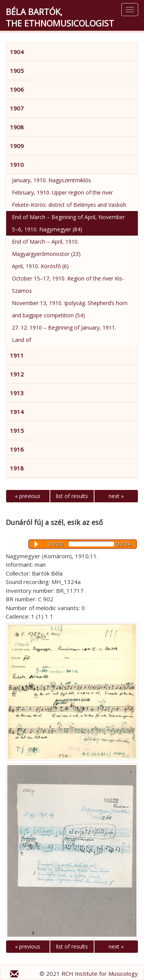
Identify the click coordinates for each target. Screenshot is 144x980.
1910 (17, 165)
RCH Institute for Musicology (100, 973)
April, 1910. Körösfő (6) (40, 266)
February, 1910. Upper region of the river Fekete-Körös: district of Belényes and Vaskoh (69, 199)
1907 (17, 108)
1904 (17, 52)
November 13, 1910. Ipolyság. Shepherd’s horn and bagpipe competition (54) (70, 309)
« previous (28, 496)
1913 (17, 393)
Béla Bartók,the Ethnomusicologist (60, 17)
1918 (17, 468)
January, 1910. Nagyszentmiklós (51, 180)
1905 (17, 71)
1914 (17, 412)
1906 (17, 89)
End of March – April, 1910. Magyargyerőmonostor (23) (46, 248)
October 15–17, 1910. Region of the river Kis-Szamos (68, 285)
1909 (17, 146)
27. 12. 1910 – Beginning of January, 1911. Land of (64, 334)
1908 (17, 127)
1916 (17, 449)
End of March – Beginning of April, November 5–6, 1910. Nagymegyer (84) (68, 223)
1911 (17, 355)
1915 (17, 431)
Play (36, 544)
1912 (17, 374)
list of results (72, 496)
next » (116, 496)
